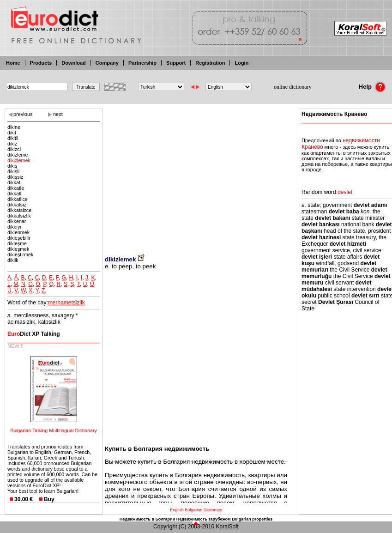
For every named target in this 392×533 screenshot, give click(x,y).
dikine (14, 127)
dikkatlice (18, 199)
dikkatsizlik (19, 216)
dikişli (13, 171)
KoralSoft (227, 527)
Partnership (142, 63)
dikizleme (18, 155)
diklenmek (18, 232)
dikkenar (17, 221)
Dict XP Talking (34, 334)
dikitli (13, 138)
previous (23, 114)
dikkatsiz (17, 205)
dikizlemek (19, 160)
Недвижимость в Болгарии (147, 519)
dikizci (14, 149)
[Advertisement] (196, 176)
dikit (12, 133)
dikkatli (15, 194)
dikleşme (17, 243)
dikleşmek (18, 249)
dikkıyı (14, 227)
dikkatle (16, 188)
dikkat (14, 182)
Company (107, 63)
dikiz (12, 144)
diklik (13, 260)
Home (13, 63)
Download (74, 63)
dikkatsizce (19, 210)
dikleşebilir (19, 238)
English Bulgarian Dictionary (196, 510)
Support (176, 63)
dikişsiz (15, 177)
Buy (49, 499)
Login (241, 63)
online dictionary (293, 87)
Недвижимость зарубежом (204, 519)
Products (41, 63)
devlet (345, 192)
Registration (210, 63)
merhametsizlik (66, 303)
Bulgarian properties (252, 519)
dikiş (12, 166)
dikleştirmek (20, 254)
